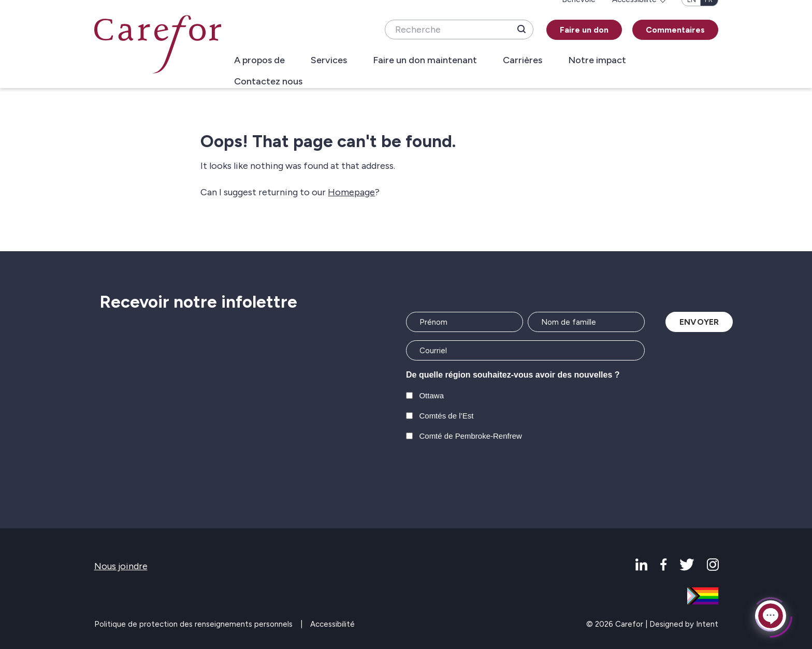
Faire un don (584, 30)
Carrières (523, 61)
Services (329, 61)
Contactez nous (268, 82)
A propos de (259, 61)
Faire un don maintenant (425, 61)
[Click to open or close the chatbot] (771, 615)
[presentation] (485, 474)
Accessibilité (332, 624)
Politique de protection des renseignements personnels (193, 624)
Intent (707, 624)
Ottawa (431, 395)
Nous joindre (121, 566)
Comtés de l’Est (446, 416)
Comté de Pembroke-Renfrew (470, 436)
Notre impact (597, 61)
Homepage (351, 192)
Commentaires (675, 30)
